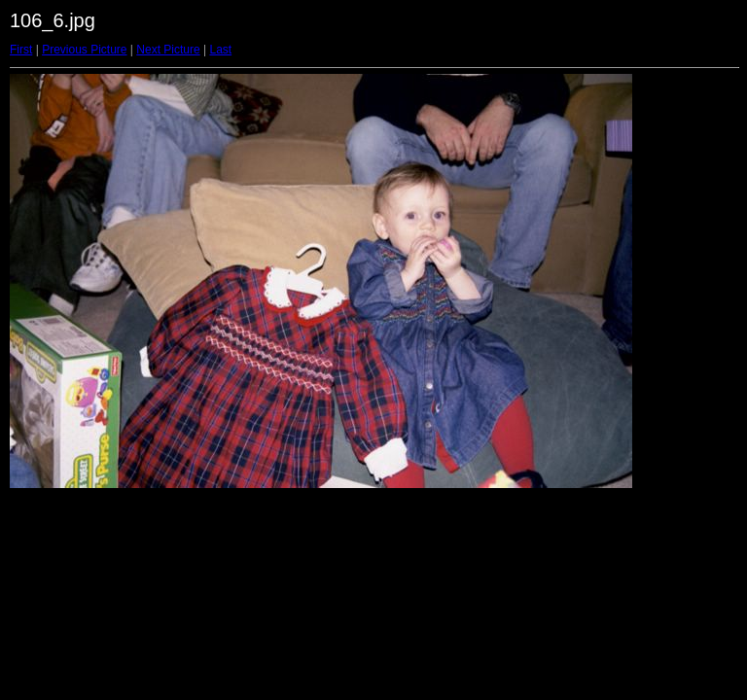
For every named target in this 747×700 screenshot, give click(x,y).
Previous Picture (84, 50)
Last (220, 50)
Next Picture (168, 50)
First (21, 50)
